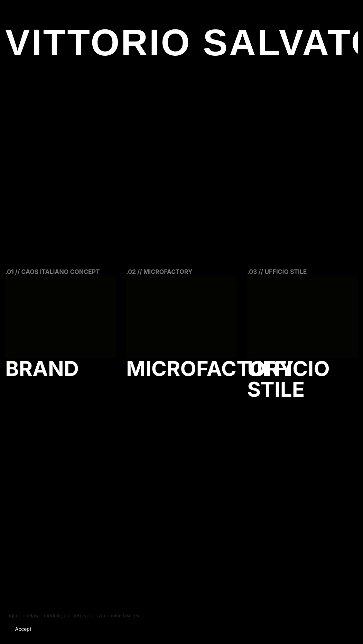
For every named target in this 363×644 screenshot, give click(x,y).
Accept (23, 629)
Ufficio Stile (288, 379)
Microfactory (210, 368)
